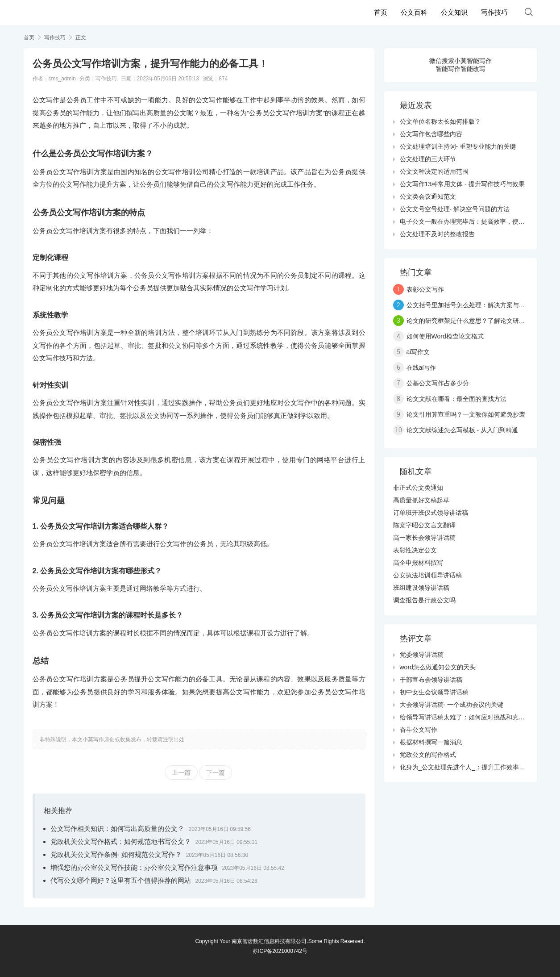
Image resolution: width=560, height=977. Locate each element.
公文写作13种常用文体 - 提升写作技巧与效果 (462, 184)
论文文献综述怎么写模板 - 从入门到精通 (462, 430)
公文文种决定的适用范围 (434, 171)
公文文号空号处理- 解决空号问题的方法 (455, 209)
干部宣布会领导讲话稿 (431, 680)
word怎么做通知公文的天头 (438, 667)
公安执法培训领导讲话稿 (427, 575)
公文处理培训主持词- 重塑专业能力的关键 (458, 146)
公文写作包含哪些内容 (431, 134)
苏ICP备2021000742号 (280, 951)
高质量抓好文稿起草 (421, 500)
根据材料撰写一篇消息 (431, 742)
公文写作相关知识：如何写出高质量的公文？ (117, 829)
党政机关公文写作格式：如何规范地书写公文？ (121, 841)
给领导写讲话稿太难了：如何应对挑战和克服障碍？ (472, 717)
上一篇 (181, 772)
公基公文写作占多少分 (438, 383)
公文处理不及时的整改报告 (437, 234)
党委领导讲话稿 (422, 655)
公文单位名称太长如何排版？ (440, 121)
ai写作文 (418, 352)
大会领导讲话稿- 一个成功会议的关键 (452, 705)
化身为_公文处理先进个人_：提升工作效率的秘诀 (469, 767)
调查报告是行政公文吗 (424, 600)
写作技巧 (494, 12)
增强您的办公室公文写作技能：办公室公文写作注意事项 (134, 867)
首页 (381, 12)
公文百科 (414, 12)
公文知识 (454, 12)
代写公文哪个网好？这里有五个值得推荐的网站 (121, 880)
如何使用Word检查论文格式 (445, 336)
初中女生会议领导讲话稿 (434, 692)
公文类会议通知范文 (428, 196)
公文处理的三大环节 (428, 159)
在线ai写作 (421, 367)
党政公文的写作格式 (428, 755)
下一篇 (216, 772)
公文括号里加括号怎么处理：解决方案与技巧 (469, 305)
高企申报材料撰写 (418, 563)
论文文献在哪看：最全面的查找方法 (456, 399)
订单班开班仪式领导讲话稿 (431, 513)
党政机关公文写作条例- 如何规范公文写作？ (116, 854)
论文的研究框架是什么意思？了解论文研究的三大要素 (481, 321)
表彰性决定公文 (415, 550)
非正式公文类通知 (418, 488)
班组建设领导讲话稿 (421, 588)
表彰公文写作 (425, 289)
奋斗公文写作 (419, 730)
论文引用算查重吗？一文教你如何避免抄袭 (466, 414)
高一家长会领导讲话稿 (424, 538)
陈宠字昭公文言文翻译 (424, 525)
